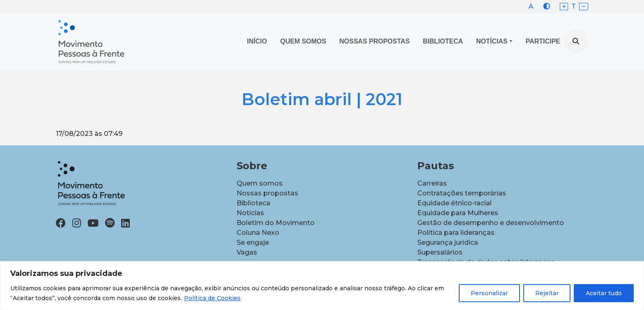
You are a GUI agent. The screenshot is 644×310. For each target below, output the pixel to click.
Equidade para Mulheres (458, 213)
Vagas (247, 252)
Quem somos (260, 183)
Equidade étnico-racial (454, 203)
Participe (543, 41)
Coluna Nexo (258, 233)
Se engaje (253, 242)
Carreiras (432, 183)
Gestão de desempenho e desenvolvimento (491, 223)
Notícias (492, 41)
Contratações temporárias (462, 193)
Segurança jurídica (448, 242)
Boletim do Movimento (276, 223)
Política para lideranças (456, 233)
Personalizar (489, 293)
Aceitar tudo (604, 293)
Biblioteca (443, 41)
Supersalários (440, 252)
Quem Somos (303, 41)
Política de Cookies (212, 298)
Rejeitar (547, 293)
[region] (322, 286)
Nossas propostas (374, 41)
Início (257, 41)
